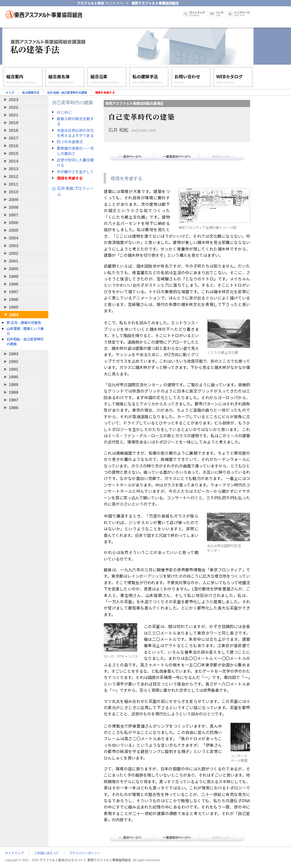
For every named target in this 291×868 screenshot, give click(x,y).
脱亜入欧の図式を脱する (75, 121)
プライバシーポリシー (85, 853)
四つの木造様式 (70, 142)
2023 (13, 99)
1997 (13, 292)
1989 (13, 384)
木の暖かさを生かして (75, 172)
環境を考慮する (70, 178)
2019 (13, 123)
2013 (13, 169)
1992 (13, 361)
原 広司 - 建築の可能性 (24, 322)
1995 (13, 307)
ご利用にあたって (46, 853)
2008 (13, 207)
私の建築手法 (31, 92)
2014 (13, 161)
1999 (13, 276)
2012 (13, 176)
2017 (13, 138)
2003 (13, 246)
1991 (13, 369)
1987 (13, 400)
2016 (13, 146)
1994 (13, 315)
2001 (13, 261)
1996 (13, 299)
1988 (13, 392)
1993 (13, 354)
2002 (13, 253)
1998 (13, 284)
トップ (10, 92)
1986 (13, 408)
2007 (13, 215)
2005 (13, 230)
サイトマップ (14, 853)
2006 (13, 222)
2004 (13, 238)
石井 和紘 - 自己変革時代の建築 (67, 92)
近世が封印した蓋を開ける (75, 163)
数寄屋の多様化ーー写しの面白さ (75, 151)
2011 (13, 184)
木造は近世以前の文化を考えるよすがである (75, 133)
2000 (13, 269)
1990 (13, 377)
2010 (13, 192)
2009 (13, 199)
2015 (13, 153)
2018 (13, 130)
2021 (13, 115)
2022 (13, 107)
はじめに (64, 112)
